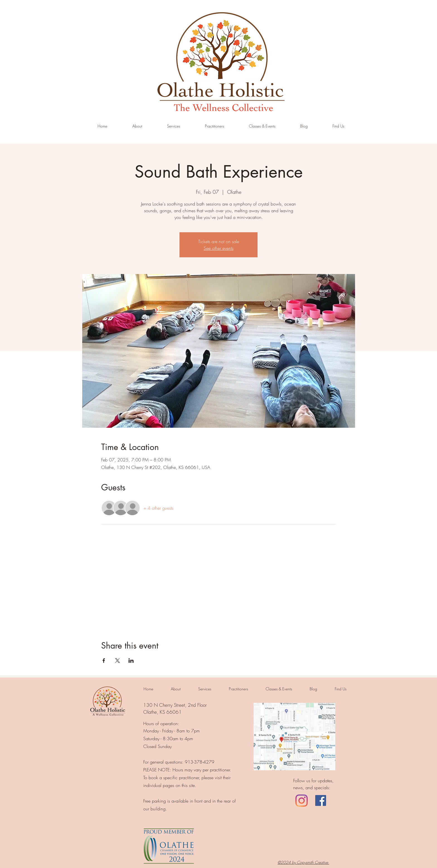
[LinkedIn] (302, 801)
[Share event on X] (117, 661)
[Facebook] (321, 800)
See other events (219, 248)
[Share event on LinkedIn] (131, 661)
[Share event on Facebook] (104, 661)
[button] (173, 126)
